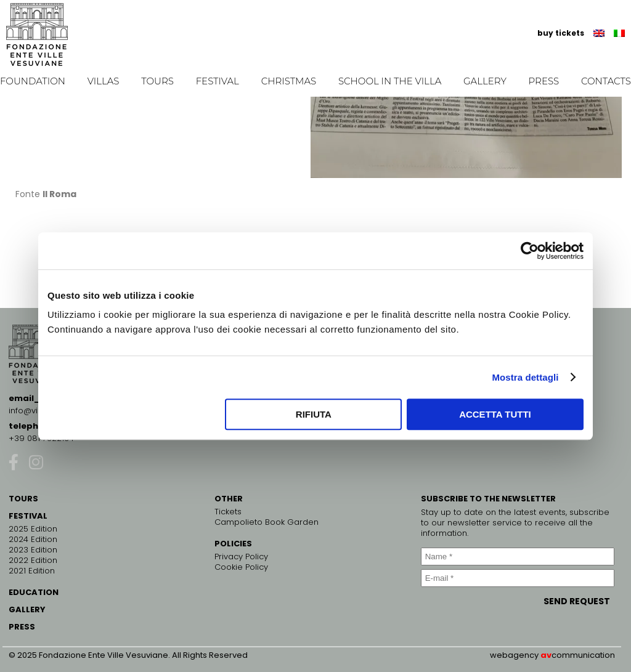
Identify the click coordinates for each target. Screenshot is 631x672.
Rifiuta (314, 414)
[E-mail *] (518, 578)
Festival (218, 81)
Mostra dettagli (525, 377)
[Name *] (518, 557)
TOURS (23, 499)
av (546, 655)
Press (544, 81)
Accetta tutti (495, 414)
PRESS (22, 627)
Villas (104, 81)
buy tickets (561, 33)
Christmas (289, 81)
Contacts (606, 81)
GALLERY (27, 609)
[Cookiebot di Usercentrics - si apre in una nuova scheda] (530, 251)
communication (583, 655)
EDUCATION (34, 592)
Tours (157, 81)
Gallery (485, 81)
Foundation (33, 81)
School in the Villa (390, 81)
